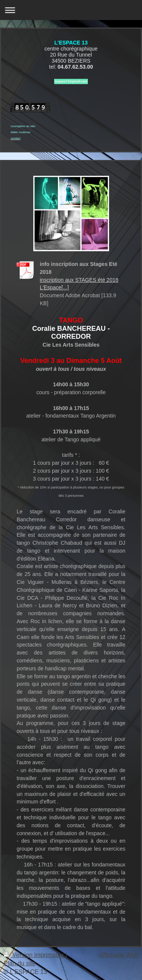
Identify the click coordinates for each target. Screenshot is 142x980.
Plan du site (20, 963)
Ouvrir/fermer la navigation (71, 10)
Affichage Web (119, 955)
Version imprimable (35, 955)
